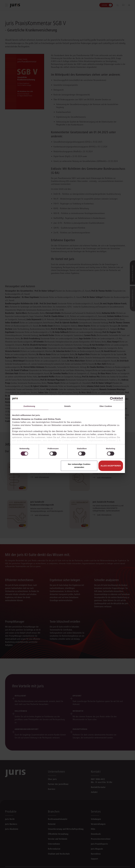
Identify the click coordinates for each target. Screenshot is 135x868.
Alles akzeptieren (111, 466)
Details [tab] (68, 406)
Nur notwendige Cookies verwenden (79, 466)
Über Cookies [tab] (106, 406)
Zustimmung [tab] (29, 406)
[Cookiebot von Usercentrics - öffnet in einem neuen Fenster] (112, 399)
